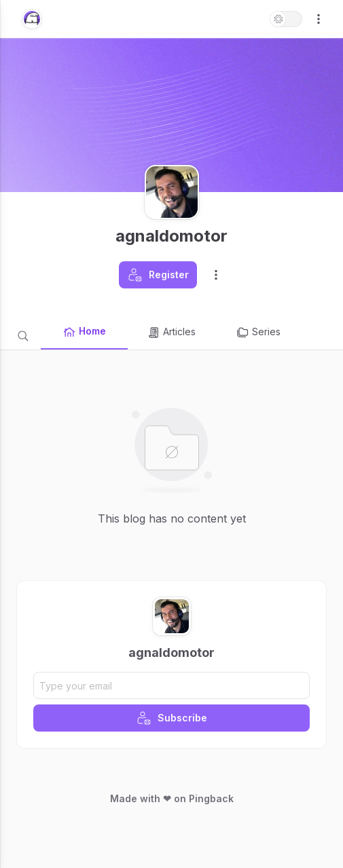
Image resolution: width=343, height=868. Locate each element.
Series (258, 333)
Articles (171, 333)
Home (84, 332)
